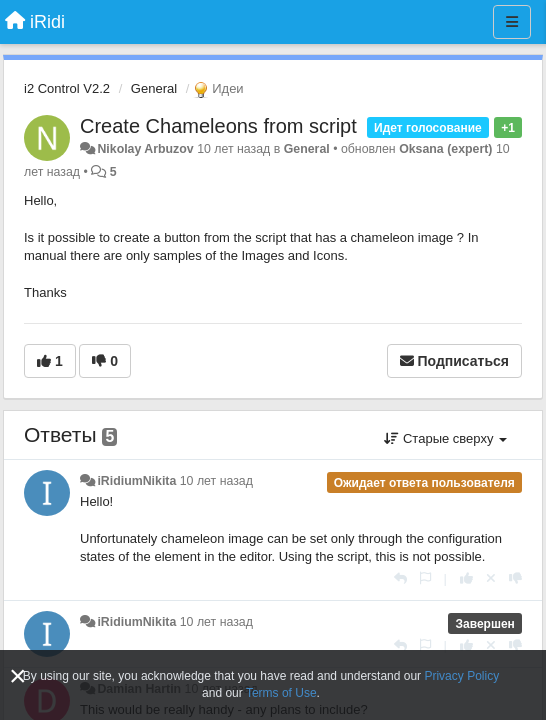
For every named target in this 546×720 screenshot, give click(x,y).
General (154, 88)
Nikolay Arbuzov (145, 149)
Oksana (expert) (445, 149)
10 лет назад (216, 481)
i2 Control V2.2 (67, 88)
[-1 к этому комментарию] (515, 578)
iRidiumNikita (136, 481)
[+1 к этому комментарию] (466, 578)
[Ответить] (400, 578)
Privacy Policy (461, 676)
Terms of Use (281, 693)
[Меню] (512, 22)
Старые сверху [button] (445, 438)
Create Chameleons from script (218, 126)
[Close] (18, 676)
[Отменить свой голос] (491, 578)
